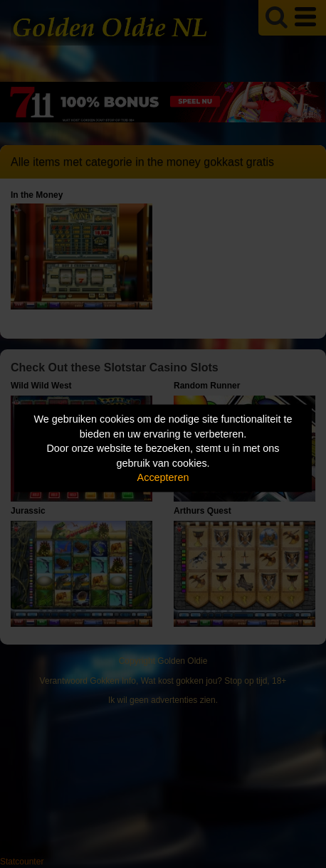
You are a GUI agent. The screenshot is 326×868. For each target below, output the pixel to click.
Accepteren (163, 477)
